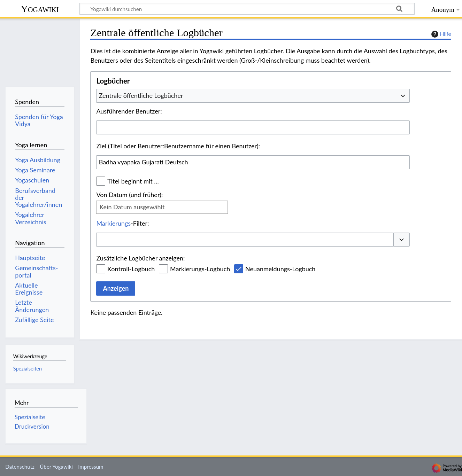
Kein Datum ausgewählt (132, 207)
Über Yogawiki (56, 467)
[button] (402, 240)
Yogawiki (40, 9)
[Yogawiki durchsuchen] (247, 9)
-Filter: (122, 223)
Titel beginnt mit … (133, 181)
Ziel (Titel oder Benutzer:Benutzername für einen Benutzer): (178, 146)
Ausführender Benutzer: (129, 111)
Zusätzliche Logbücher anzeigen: (140, 258)
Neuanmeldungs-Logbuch (280, 269)
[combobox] (253, 96)
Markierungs (113, 223)
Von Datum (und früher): (129, 195)
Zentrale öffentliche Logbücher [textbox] (141, 95)
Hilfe (440, 34)
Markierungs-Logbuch (200, 269)
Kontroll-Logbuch (131, 269)
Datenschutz (20, 467)
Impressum (91, 467)
